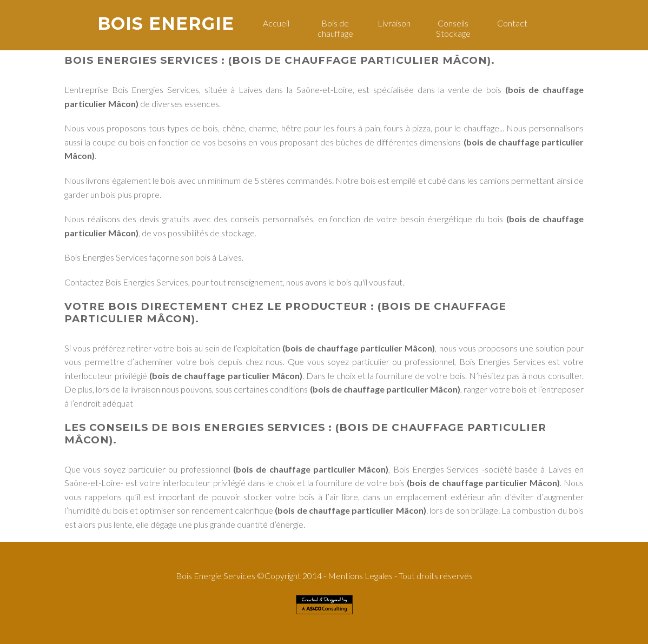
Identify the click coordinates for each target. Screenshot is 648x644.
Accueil (276, 23)
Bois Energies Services (141, 60)
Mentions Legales (360, 576)
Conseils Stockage (453, 28)
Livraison (394, 23)
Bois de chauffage (335, 28)
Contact (512, 23)
